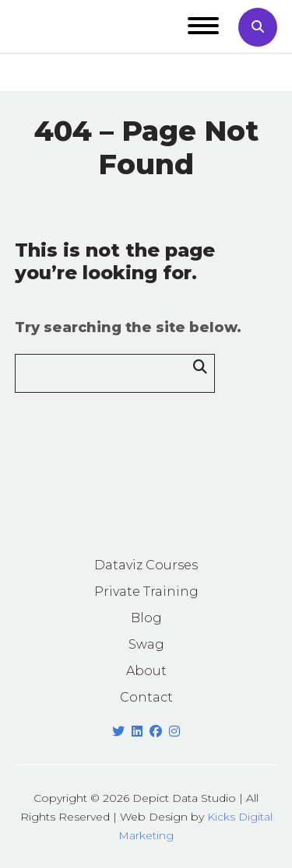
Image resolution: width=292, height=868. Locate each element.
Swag (146, 644)
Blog (146, 618)
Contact (146, 697)
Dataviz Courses (146, 565)
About (146, 671)
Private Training (146, 591)
